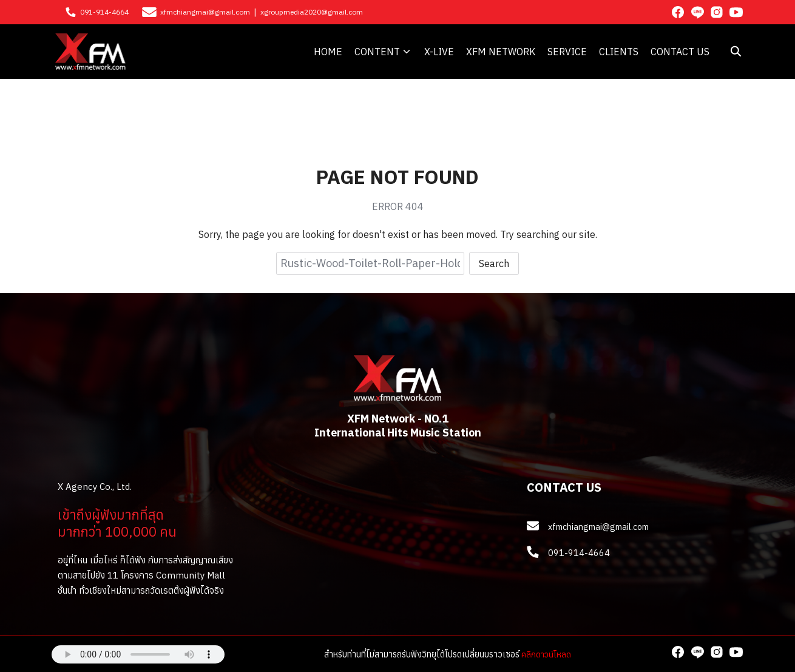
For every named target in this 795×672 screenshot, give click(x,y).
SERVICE (567, 52)
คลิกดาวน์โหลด (546, 654)
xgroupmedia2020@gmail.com (312, 12)
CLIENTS (619, 52)
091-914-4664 (104, 12)
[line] (697, 12)
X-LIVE (439, 52)
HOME (328, 52)
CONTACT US (680, 52)
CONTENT (377, 52)
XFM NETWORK (501, 52)
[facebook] (678, 12)
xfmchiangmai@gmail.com (205, 12)
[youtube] (736, 12)
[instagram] (717, 12)
